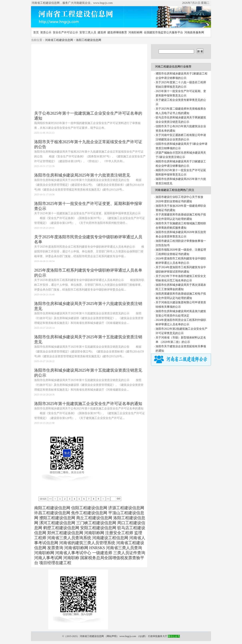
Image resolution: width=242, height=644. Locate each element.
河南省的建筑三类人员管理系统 (87, 543)
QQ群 (142, 636)
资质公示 (46, 32)
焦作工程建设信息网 (89, 513)
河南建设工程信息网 (110, 538)
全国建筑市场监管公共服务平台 (163, 32)
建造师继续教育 (117, 32)
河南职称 (71, 558)
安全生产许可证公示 (65, 32)
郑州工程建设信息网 (65, 533)
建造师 (102, 32)
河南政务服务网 (194, 32)
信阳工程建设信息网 (89, 508)
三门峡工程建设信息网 (96, 523)
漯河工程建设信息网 (57, 523)
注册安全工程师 (119, 533)
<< (50, 499)
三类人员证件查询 (129, 553)
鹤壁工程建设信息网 (61, 528)
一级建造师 (102, 553)
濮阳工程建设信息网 (57, 518)
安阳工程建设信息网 (98, 528)
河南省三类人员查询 (124, 548)
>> (108, 499)
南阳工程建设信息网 (52, 508)
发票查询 (55, 548)
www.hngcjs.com (128, 636)
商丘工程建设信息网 (94, 518)
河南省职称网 (76, 548)
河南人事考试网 (48, 558)
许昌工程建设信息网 (52, 513)
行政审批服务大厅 (158, 636)
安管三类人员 (88, 32)
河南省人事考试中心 (73, 553)
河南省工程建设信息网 (59, 40)
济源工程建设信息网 (126, 508)
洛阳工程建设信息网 (89, 40)
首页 (36, 32)
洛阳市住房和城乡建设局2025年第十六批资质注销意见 (82, 175)
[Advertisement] (71, 78)
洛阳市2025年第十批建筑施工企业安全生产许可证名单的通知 (88, 404)
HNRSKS (97, 548)
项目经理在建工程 (55, 563)
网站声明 (112, 636)
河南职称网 (135, 32)
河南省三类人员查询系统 (69, 538)
